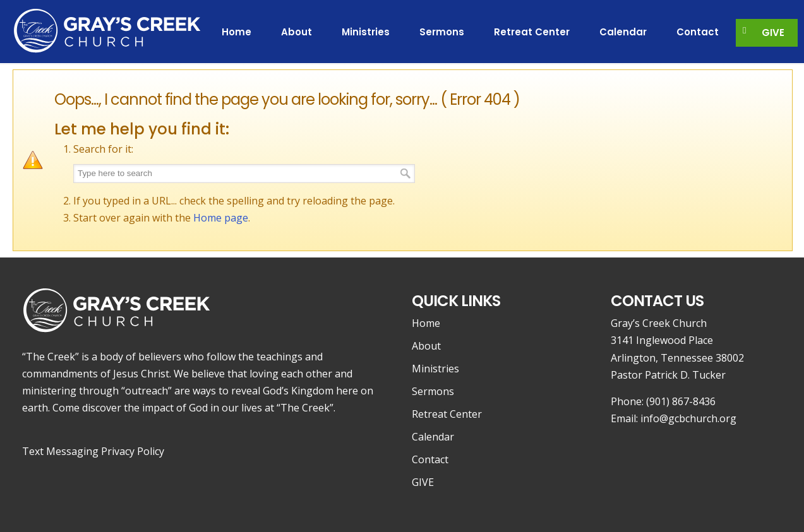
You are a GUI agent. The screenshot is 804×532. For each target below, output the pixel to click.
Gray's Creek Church (107, 30)
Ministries (435, 369)
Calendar (433, 437)
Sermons (433, 391)
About (426, 346)
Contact (430, 459)
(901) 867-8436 (681, 401)
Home (426, 323)
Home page (221, 218)
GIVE (423, 482)
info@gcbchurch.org (688, 418)
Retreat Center (447, 414)
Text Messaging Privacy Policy (93, 451)
